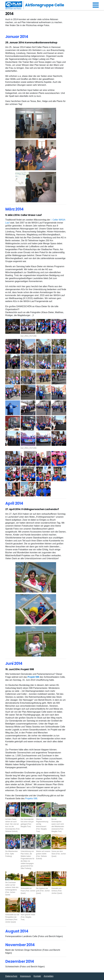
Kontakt (37, 976)
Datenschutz (11, 976)
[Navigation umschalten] (96, 5)
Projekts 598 (31, 798)
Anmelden (49, 976)
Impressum (25, 976)
